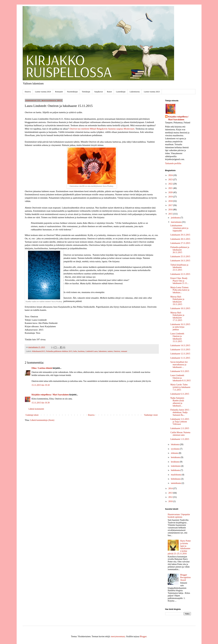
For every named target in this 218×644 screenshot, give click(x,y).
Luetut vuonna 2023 (152, 92)
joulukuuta (176, 218)
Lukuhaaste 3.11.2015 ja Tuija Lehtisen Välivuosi (180, 422)
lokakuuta (175, 444)
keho (75, 351)
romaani (124, 351)
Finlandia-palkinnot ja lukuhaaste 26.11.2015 (180, 250)
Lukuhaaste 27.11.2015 (180, 243)
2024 (171, 175)
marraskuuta (176, 222)
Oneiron (73, 129)
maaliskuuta (176, 475)
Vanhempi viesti (151, 415)
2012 (171, 497)
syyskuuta (175, 449)
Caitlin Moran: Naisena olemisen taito (180, 434)
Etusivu (28, 92)
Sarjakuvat (99, 92)
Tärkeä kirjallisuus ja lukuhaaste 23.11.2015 (179, 267)
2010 (171, 501)
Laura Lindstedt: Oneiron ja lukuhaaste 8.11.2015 (180, 378)
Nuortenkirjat (72, 92)
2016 (171, 210)
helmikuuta (176, 479)
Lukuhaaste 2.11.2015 (180, 428)
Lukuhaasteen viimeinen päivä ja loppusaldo (179, 228)
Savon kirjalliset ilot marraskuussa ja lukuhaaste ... (179, 365)
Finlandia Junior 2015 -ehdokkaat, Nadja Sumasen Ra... (180, 412)
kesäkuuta (175, 462)
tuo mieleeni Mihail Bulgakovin (106, 129)
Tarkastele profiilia (173, 163)
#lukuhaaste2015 (39, 351)
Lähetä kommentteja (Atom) (42, 420)
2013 (171, 493)
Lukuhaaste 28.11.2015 (180, 239)
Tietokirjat (86, 92)
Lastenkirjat (121, 92)
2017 (171, 205)
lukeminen (103, 351)
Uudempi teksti (32, 415)
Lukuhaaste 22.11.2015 (180, 274)
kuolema (81, 351)
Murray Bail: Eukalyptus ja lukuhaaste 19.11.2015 (177, 301)
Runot (109, 92)
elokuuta (175, 453)
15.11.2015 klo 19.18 (41, 385)
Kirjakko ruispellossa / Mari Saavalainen (50, 395)
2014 (171, 488)
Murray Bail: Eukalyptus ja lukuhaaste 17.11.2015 (177, 316)
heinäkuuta (176, 457)
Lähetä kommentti (36, 409)
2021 (171, 188)
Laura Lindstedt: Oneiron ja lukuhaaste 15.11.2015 (177, 337)
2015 (171, 214)
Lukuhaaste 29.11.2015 (180, 235)
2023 (171, 180)
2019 (171, 197)
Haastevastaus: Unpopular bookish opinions (179, 516)
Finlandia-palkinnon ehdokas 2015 (59, 351)
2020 (171, 192)
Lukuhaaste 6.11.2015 (180, 394)
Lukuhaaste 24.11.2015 (180, 261)
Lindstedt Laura (92, 351)
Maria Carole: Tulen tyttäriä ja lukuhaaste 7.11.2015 (180, 387)
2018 (171, 201)
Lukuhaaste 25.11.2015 (180, 256)
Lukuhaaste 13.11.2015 (180, 350)
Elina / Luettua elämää (42, 368)
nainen (110, 351)
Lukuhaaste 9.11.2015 (180, 371)
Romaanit (59, 92)
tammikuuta (176, 483)
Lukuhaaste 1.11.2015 (180, 439)
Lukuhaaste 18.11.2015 (180, 308)
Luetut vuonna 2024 (43, 92)
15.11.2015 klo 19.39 (41, 403)
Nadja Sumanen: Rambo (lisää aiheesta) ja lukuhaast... (177, 402)
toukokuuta (176, 466)
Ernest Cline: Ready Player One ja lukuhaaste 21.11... (179, 281)
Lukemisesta (135, 92)
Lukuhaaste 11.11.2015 (180, 358)
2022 (171, 184)
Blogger (143, 636)
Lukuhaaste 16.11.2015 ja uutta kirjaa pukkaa (180, 327)
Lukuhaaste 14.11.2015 (180, 345)
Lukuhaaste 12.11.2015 (180, 354)
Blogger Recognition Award (185, 577)
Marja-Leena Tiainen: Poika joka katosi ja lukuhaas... (180, 290)
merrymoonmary (118, 636)
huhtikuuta (176, 470)
